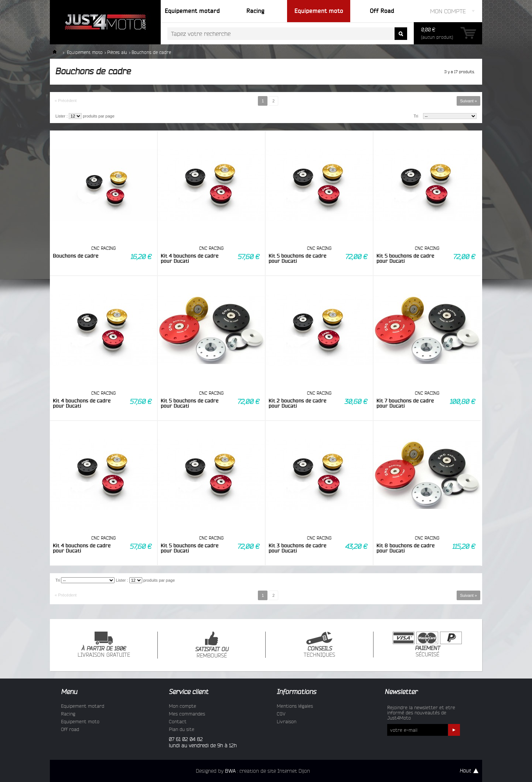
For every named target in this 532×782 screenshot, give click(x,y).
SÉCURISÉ (427, 645)
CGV (281, 714)
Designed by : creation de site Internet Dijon (253, 771)
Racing (68, 714)
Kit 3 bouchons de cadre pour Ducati (297, 548)
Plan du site (182, 729)
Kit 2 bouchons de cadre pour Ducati (297, 403)
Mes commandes (187, 714)
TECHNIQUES (319, 645)
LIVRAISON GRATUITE (104, 645)
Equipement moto (85, 52)
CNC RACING (103, 248)
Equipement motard (83, 706)
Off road (70, 729)
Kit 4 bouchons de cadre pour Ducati (190, 258)
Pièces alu (117, 52)
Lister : (62, 116)
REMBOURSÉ (212, 645)
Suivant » (468, 101)
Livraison (287, 721)
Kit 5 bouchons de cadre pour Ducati (297, 258)
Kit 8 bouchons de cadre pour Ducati (405, 548)
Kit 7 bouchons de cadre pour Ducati (405, 403)
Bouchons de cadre (76, 256)
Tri (416, 116)
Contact (178, 721)
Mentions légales (295, 706)
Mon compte (183, 706)
